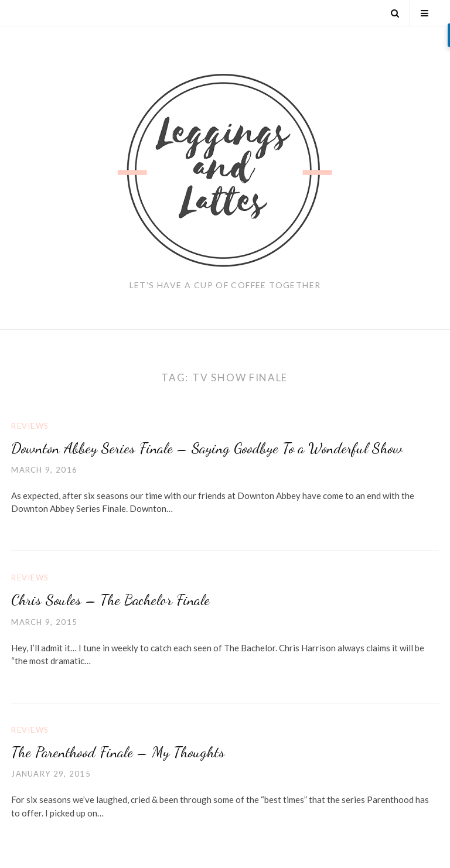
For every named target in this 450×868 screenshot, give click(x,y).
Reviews (30, 426)
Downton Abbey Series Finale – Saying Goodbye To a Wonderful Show (207, 448)
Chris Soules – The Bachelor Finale (110, 599)
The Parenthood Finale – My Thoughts (118, 752)
